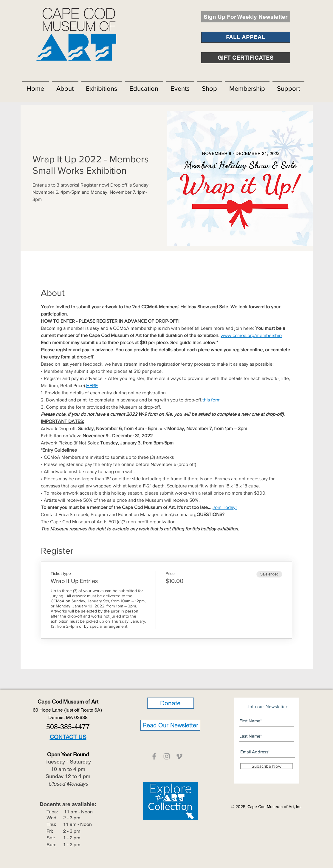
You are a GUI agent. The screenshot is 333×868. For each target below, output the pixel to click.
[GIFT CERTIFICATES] (246, 58)
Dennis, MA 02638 (68, 717)
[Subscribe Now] (267, 766)
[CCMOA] (154, 756)
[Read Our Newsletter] (170, 725)
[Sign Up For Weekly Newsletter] (246, 17)
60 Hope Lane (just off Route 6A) (68, 710)
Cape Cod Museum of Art (68, 702)
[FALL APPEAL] (246, 37)
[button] (65, 86)
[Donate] (171, 703)
